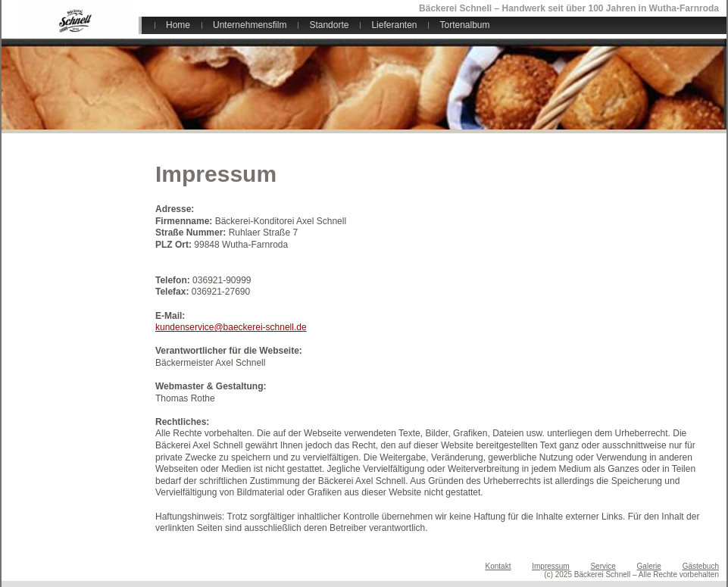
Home (178, 25)
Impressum (550, 566)
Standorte (329, 25)
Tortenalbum (464, 25)
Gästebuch (701, 566)
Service (603, 566)
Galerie (649, 566)
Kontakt (498, 566)
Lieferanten (394, 25)
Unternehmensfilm (250, 25)
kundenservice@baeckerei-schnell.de (231, 327)
